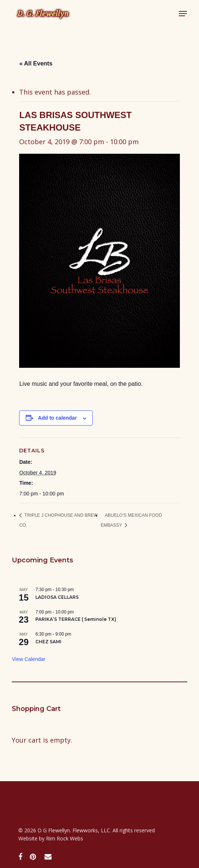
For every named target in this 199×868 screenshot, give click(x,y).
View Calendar (29, 659)
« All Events (36, 63)
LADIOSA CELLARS (57, 597)
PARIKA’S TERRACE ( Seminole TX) (76, 619)
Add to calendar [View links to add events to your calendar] (57, 418)
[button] (183, 14)
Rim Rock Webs (65, 838)
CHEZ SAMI (48, 642)
